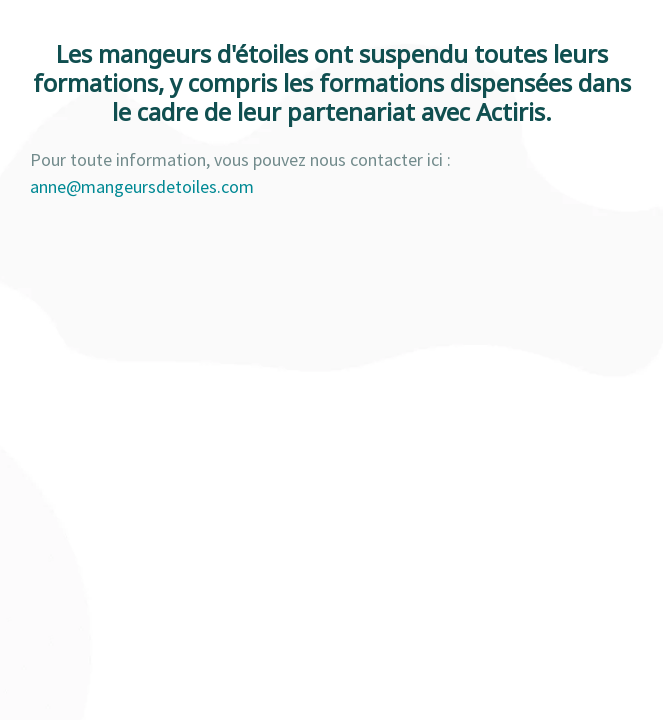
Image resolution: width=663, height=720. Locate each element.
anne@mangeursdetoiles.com (142, 186)
